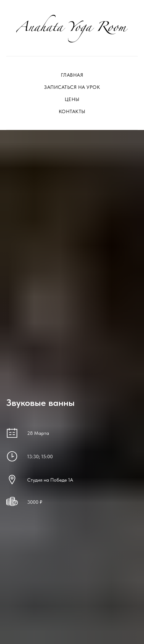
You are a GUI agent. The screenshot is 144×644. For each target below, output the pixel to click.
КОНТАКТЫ (72, 111)
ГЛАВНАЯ (72, 75)
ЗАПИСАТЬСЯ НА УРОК (72, 87)
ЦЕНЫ (72, 99)
